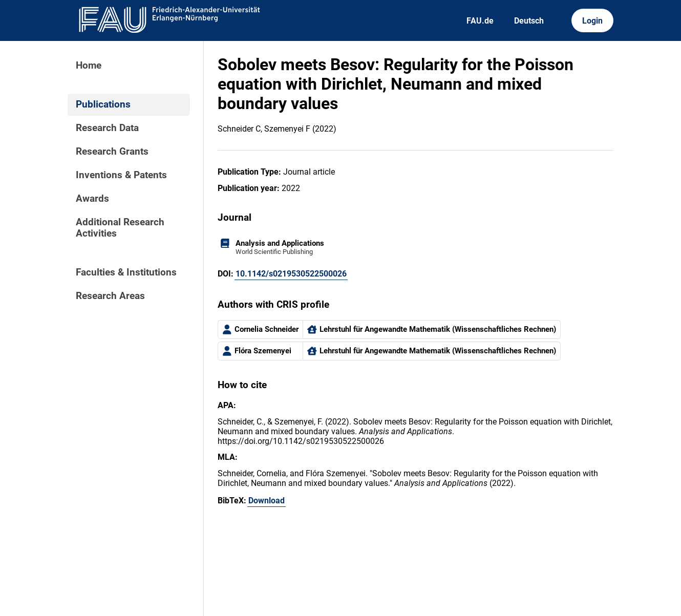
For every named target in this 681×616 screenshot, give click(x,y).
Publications (103, 104)
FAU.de (480, 21)
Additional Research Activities (120, 228)
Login (592, 21)
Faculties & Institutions (126, 272)
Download (267, 501)
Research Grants (112, 152)
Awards (92, 199)
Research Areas (110, 296)
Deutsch (529, 21)
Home (89, 66)
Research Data (107, 128)
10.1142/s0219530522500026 (291, 274)
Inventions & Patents (121, 175)
